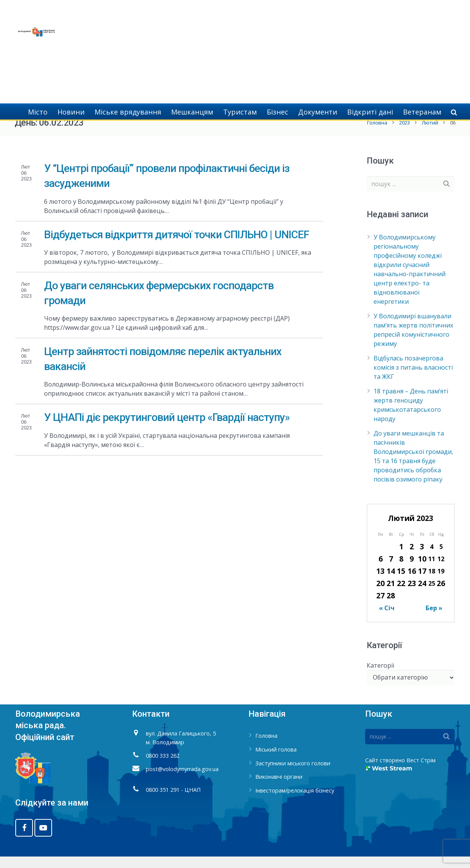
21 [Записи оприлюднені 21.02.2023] (391, 595)
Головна (376, 134)
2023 (404, 134)
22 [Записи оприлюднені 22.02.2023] (401, 595)
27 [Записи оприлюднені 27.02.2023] (380, 607)
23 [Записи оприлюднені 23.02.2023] (412, 595)
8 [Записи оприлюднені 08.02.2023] (401, 570)
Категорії (380, 676)
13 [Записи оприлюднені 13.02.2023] (380, 582)
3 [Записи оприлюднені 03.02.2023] (422, 558)
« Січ (387, 619)
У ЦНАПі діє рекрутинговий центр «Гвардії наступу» (167, 429)
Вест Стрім (421, 772)
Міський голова (276, 761)
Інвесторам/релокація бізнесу (295, 802)
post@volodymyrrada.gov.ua (182, 780)
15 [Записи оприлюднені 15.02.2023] (401, 582)
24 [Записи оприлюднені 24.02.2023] (422, 595)
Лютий (429, 134)
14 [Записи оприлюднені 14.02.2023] (391, 582)
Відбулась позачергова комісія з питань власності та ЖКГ (413, 379)
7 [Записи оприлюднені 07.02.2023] (391, 570)
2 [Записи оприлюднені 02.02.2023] (412, 558)
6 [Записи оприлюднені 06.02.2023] (381, 570)
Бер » (434, 619)
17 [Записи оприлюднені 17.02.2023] (422, 582)
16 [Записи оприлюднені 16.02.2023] (412, 582)
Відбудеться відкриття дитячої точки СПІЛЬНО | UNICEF (176, 246)
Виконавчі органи (279, 788)
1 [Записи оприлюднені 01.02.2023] (401, 558)
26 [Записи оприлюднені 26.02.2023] (441, 595)
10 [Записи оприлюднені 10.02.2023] (422, 570)
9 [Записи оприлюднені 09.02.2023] (412, 570)
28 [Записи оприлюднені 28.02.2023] (391, 607)
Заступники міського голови (293, 774)
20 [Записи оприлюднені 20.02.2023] (380, 595)
